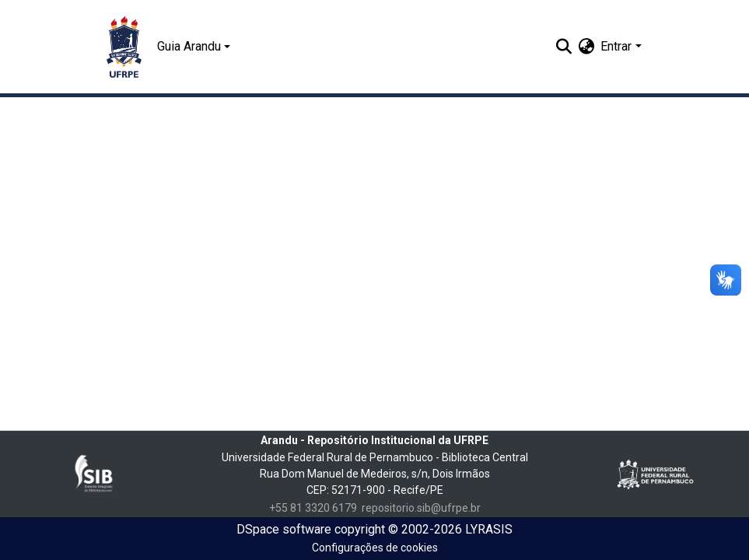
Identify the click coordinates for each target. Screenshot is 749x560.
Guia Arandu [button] (189, 46)
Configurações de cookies (375, 548)
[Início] (124, 47)
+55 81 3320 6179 (313, 508)
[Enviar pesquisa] (563, 47)
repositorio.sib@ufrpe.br (421, 508)
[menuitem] (586, 47)
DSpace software (284, 529)
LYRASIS (489, 529)
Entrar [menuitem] (616, 46)
